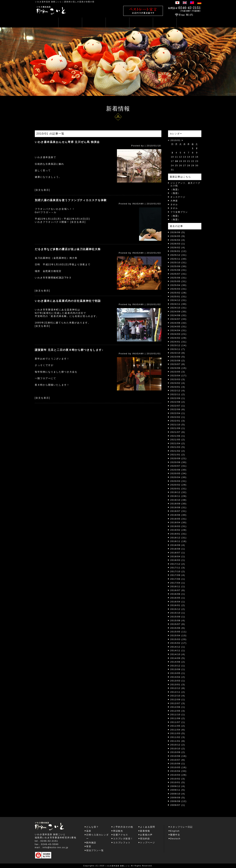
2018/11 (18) (179, 541)
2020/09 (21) (179, 458)
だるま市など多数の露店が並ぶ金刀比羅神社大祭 (68, 249)
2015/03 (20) (179, 639)
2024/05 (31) (179, 327)
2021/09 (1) (178, 428)
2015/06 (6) (178, 628)
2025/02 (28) (179, 293)
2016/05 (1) (178, 598)
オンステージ (178, 197)
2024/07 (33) (179, 319)
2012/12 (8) (178, 688)
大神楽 (174, 201)
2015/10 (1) (178, 613)
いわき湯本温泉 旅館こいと (49, 2)
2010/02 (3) (178, 779)
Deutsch (175, 839)
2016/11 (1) (178, 586)
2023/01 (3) (178, 387)
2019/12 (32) (179, 492)
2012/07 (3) (178, 703)
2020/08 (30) (179, 462)
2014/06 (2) (178, 662)
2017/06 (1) (178, 579)
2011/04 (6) (178, 730)
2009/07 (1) (178, 805)
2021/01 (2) (178, 455)
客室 (89, 846)
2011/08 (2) (178, 718)
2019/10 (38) (179, 500)
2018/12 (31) (179, 538)
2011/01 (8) (178, 741)
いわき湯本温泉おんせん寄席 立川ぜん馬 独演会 (67, 142)
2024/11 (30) (179, 304)
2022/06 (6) (178, 409)
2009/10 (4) (178, 794)
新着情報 (145, 831)
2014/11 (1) (178, 650)
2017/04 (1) (178, 583)
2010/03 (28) (179, 775)
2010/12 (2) (178, 745)
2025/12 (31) (179, 255)
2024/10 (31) (179, 308)
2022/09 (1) (178, 398)
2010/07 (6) (178, 760)
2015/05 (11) (179, 632)
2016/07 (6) (178, 590)
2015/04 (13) (179, 635)
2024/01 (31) (179, 342)
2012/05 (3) (178, 711)
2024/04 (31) (179, 330)
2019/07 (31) (179, 511)
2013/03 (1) (178, 681)
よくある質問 (148, 827)
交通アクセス (121, 835)
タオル (174, 204)
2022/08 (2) (178, 402)
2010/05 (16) (179, 767)
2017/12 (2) (178, 564)
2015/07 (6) (178, 624)
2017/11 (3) (178, 568)
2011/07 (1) (178, 722)
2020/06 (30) (179, 470)
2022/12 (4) (178, 391)
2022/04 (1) (178, 413)
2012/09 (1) (178, 700)
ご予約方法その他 (123, 827)
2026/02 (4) (178, 248)
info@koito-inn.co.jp (55, 847)
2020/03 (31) (179, 481)
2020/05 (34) (179, 473)
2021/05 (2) (178, 440)
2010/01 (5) (178, 782)
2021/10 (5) (178, 425)
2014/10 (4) (178, 654)
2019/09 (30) (179, 504)
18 (176, 161)
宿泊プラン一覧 (95, 850)
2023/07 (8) (178, 364)
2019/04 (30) (179, 522)
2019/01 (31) (179, 534)
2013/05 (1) (178, 673)
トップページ (148, 843)
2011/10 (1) (178, 715)
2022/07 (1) (178, 406)
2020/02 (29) (179, 485)
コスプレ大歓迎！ (123, 839)
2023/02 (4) (178, 383)
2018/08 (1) (178, 549)
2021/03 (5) (178, 447)
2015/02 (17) (179, 643)
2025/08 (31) (179, 270)
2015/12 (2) (178, 609)
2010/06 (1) (178, 764)
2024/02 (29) (179, 338)
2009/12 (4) (178, 786)
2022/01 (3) (178, 421)
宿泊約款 (145, 839)
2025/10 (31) (179, 263)
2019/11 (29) (179, 496)
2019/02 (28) (179, 530)
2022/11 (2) (178, 394)
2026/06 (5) (178, 232)
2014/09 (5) (178, 658)
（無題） (175, 189)
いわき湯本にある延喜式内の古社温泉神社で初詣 (68, 301)
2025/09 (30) (179, 266)
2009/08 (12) (179, 801)
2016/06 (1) (178, 594)
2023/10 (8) (178, 353)
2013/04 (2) (178, 677)
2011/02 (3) (178, 737)
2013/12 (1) (178, 666)
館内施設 (91, 843)
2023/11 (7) (178, 349)
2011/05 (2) (178, 726)
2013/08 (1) (178, 669)
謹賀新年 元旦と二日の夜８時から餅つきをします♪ (69, 350)
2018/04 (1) (178, 556)
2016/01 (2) (178, 605)
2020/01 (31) (179, 489)
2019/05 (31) (179, 519)
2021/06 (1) (178, 436)
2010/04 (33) (179, 771)
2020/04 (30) (179, 477)
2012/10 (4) (178, 696)
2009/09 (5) (178, 798)
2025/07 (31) (179, 274)
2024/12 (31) (179, 300)
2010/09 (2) (178, 752)
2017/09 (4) (178, 575)
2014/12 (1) (178, 647)
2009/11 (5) (178, 790)
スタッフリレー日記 (181, 827)
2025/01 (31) (179, 297)
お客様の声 (146, 835)
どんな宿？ (93, 827)
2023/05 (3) (178, 372)
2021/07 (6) (178, 432)
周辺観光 (118, 831)
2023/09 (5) (178, 357)
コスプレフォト (122, 843)
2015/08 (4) (178, 620)
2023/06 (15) (179, 368)
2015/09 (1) (178, 617)
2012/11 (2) (178, 692)
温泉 (89, 831)
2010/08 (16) (179, 756)
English (175, 831)
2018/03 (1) (178, 560)
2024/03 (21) (179, 334)
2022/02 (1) (178, 417)
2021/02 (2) (178, 451)
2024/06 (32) (179, 323)
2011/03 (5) (178, 733)
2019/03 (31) (179, 526)
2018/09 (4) (178, 545)
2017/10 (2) (178, 571)
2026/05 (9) (178, 236)
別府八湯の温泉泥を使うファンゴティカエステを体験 (71, 200)
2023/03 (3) (178, 379)
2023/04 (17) (179, 376)
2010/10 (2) (178, 749)
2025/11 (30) (179, 259)
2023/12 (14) (179, 345)
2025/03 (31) (179, 289)
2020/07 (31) (179, 466)
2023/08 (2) (178, 361)
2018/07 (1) (178, 553)
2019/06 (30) (179, 515)
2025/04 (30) (179, 285)
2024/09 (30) (179, 312)
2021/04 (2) (178, 443)
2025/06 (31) (179, 278)
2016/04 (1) (178, 602)
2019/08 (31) (179, 507)
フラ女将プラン (179, 212)
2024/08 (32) (179, 315)
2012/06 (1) (178, 707)
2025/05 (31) (179, 281)
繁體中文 (175, 835)
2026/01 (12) (179, 251)
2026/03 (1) (178, 244)
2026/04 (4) (178, 240)
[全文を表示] (42, 190)
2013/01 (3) (178, 685)
